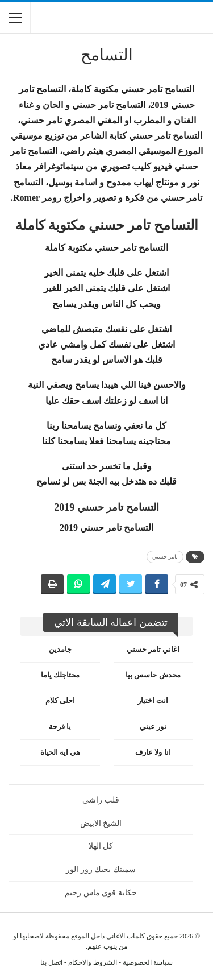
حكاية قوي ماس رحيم (101, 893)
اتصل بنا (51, 962)
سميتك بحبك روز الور (101, 869)
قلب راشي (101, 800)
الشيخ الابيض (101, 823)
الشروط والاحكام (93, 962)
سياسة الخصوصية (148, 962)
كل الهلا (101, 846)
